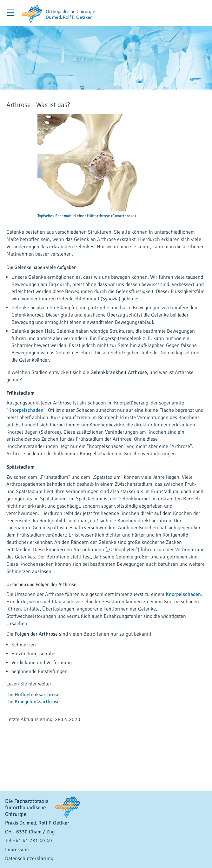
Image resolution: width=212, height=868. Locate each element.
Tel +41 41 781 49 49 (29, 841)
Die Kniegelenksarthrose (33, 702)
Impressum (17, 850)
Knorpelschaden (26, 410)
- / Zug (30, 832)
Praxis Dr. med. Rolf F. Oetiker (37, 823)
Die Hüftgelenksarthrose (33, 695)
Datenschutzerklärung (29, 858)
